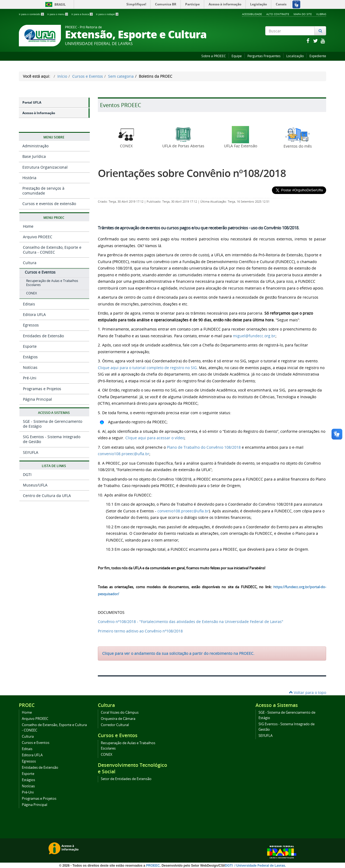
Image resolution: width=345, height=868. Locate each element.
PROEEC (153, 866)
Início (62, 76)
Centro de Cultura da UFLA (47, 496)
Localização (295, 56)
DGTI (27, 474)
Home (28, 226)
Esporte (30, 346)
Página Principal (37, 399)
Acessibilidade (252, 14)
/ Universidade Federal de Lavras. (260, 866)
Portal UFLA (32, 102)
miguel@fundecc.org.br (254, 336)
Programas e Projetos (42, 389)
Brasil (55, 4)
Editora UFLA (34, 314)
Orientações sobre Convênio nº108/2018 (192, 173)
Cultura (30, 263)
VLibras (321, 14)
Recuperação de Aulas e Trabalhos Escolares (52, 283)
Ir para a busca (82, 14)
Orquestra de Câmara (118, 719)
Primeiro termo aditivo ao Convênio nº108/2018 (140, 631)
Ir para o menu (58, 14)
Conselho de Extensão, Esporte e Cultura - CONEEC (52, 250)
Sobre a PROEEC (214, 56)
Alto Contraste (278, 14)
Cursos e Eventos (88, 76)
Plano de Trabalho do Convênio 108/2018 (204, 447)
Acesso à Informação (39, 113)
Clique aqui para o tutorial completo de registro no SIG (147, 368)
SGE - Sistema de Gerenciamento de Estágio (53, 424)
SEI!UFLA (31, 452)
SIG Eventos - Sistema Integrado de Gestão (52, 439)
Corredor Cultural (115, 725)
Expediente (318, 56)
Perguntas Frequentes (264, 56)
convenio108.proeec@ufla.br (124, 454)
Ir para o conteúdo (32, 14)
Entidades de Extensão (43, 336)
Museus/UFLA (35, 485)
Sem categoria (121, 76)
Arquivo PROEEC (38, 237)
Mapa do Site (303, 14)
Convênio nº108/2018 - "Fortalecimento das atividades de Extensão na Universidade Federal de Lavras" (191, 622)
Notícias (30, 367)
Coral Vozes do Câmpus (120, 712)
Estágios (30, 357)
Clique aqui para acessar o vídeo (155, 438)
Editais (29, 304)
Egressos (31, 325)
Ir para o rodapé (107, 14)
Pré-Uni (30, 378)
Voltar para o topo (308, 692)
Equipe (237, 56)
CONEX (32, 293)
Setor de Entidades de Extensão (126, 779)
